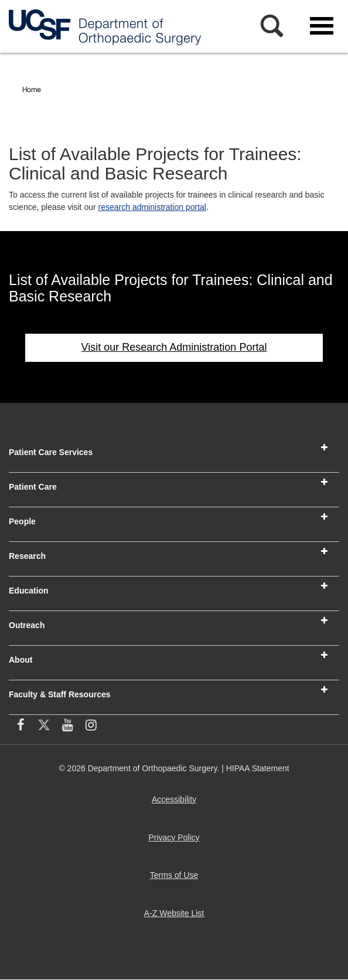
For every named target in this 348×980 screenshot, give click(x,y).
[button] (324, 447)
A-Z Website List (176, 918)
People (22, 521)
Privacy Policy (176, 842)
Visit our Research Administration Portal (174, 347)
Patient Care (33, 487)
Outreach (27, 625)
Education (29, 591)
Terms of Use (176, 879)
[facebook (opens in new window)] (21, 727)
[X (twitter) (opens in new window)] (44, 727)
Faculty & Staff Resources (60, 694)
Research (27, 556)
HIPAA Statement (258, 768)
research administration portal (152, 207)
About (21, 660)
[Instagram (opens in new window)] (91, 727)
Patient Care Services (51, 452)
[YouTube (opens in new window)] (67, 727)
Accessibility (176, 804)
